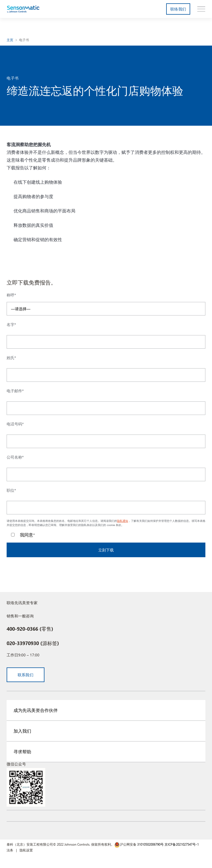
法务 (10, 850)
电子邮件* (15, 391)
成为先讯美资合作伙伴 (36, 710)
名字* (11, 325)
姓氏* (11, 358)
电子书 (24, 40)
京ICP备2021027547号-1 (182, 844)
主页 (10, 40)
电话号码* (15, 424)
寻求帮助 (22, 752)
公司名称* (15, 457)
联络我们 (178, 9)
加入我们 (22, 731)
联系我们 (26, 675)
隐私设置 (26, 850)
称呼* (11, 295)
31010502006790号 (150, 844)
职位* (11, 490)
